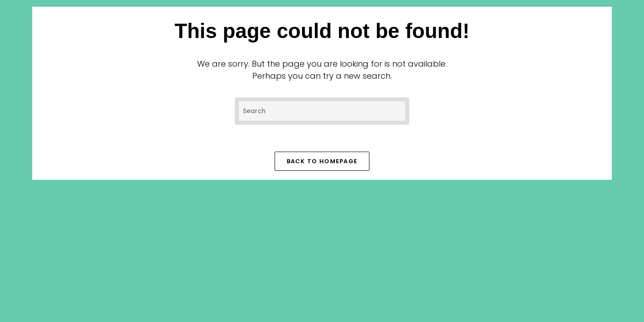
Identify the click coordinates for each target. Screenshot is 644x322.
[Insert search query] (322, 111)
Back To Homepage (322, 161)
